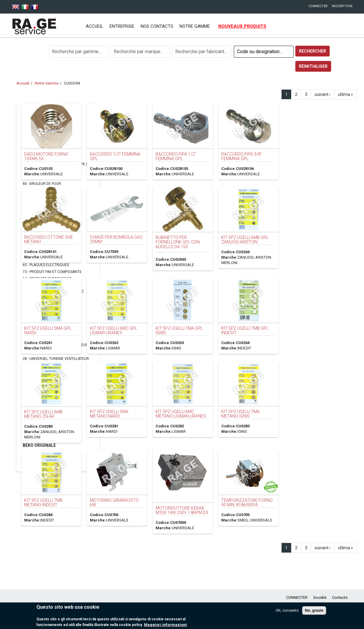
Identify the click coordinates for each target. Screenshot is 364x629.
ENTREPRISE (122, 26)
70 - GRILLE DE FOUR (40, 223)
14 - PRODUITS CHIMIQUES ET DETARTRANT (47, 281)
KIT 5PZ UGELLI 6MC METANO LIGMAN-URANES (255, 404)
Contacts (340, 597)
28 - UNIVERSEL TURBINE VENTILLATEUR (56, 359)
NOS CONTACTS (157, 26)
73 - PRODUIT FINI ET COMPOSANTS (52, 272)
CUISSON (32, 138)
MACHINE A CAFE (40, 394)
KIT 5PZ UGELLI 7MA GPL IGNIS (251, 323)
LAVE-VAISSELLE (39, 409)
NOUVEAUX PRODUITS (242, 26)
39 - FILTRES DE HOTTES (42, 217)
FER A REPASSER (39, 401)
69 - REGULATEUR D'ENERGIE (46, 303)
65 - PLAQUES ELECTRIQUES (46, 265)
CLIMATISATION (39, 416)
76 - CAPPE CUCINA (39, 191)
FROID (29, 131)
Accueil (95, 26)
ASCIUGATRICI (37, 460)
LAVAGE (30, 123)
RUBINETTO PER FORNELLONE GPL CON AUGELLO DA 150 (250, 237)
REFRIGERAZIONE (40, 438)
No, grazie (314, 611)
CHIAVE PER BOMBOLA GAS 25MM (189, 234)
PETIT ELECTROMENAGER (49, 380)
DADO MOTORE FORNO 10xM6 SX (130, 155)
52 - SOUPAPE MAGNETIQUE (46, 324)
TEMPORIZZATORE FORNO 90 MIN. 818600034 (315, 492)
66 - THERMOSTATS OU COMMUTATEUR (55, 345)
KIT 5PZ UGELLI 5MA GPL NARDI (133, 322)
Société (320, 597)
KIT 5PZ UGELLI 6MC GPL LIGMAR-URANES (193, 322)
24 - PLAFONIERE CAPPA (42, 258)
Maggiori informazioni (165, 625)
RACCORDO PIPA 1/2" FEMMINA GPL (249, 155)
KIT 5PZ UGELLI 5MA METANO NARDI (188, 404)
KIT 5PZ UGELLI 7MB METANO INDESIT (127, 492)
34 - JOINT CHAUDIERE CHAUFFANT (52, 237)
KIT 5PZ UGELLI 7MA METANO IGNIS (307, 405)
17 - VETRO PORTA (38, 372)
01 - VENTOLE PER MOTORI (45, 366)
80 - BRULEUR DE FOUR (42, 184)
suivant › (323, 94)
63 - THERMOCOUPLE (40, 331)
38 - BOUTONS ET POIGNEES (46, 177)
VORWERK (33, 424)
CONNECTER (318, 6)
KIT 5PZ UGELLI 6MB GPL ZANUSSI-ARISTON (312, 234)
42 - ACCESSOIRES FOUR (43, 157)
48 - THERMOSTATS (39, 338)
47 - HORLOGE (34, 231)
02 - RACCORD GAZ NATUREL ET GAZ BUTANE (53, 294)
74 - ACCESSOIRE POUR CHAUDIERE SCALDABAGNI (52, 148)
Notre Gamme (47, 83)
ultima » (345, 94)
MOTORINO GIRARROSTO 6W (193, 492)
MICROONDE (35, 452)
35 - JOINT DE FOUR (39, 244)
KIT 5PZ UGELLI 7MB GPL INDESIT (311, 323)
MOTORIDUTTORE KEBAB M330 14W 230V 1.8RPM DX (253, 495)
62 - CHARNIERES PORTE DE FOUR (51, 210)
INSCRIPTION (342, 6)
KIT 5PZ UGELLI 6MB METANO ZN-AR (128, 405)
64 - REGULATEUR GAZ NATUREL (49, 310)
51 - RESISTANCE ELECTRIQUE (47, 317)
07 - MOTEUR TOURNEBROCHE (48, 251)
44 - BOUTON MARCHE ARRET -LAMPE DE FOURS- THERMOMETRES (56, 167)
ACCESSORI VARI (39, 431)
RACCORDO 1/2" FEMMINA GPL (193, 155)
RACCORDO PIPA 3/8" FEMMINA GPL (309, 155)
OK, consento (287, 611)
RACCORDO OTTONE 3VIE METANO (134, 233)
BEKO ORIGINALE (39, 445)
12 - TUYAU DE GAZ (38, 352)
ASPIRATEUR (36, 387)
